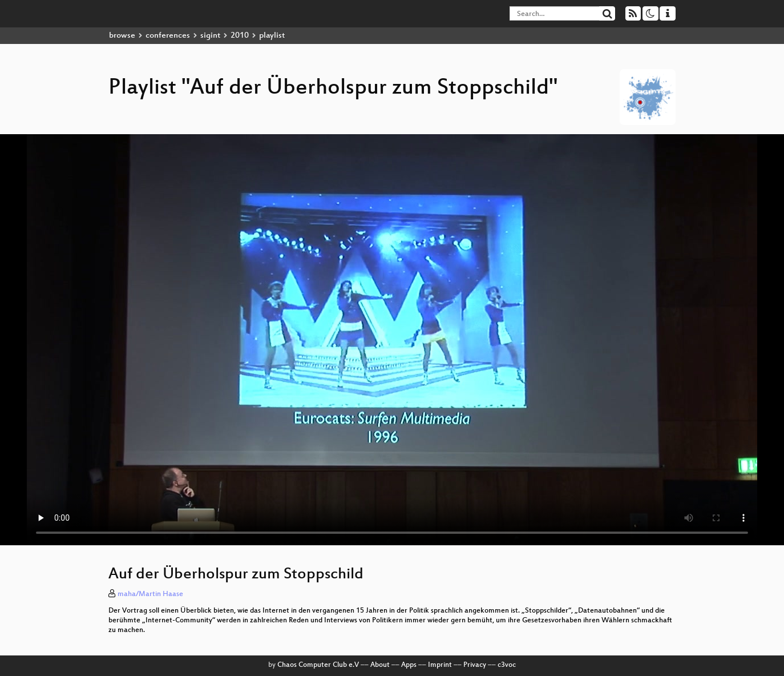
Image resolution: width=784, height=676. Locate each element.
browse (122, 36)
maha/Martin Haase (150, 594)
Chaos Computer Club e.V (318, 665)
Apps (409, 665)
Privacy (475, 665)
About (380, 665)
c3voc (507, 665)
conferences (168, 36)
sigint (210, 36)
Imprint (440, 665)
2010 (240, 36)
